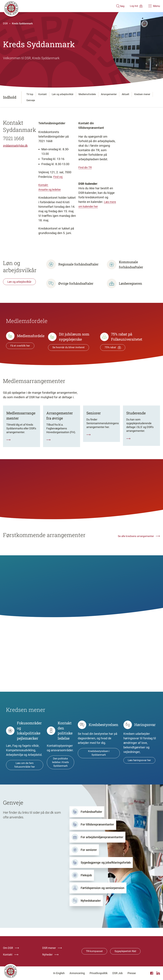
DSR (5, 24)
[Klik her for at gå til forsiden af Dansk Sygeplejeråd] (55, 6)
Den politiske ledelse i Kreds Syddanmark (61, 767)
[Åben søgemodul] (111, 6)
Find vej (59, 177)
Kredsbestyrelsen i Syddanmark (99, 757)
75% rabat (113, 348)
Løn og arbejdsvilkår (19, 282)
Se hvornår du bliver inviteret (69, 348)
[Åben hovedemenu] (154, 6)
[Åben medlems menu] (132, 6)
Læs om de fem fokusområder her (25, 769)
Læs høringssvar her (140, 765)
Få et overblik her (21, 346)
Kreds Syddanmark (22, 24)
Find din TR (86, 167)
